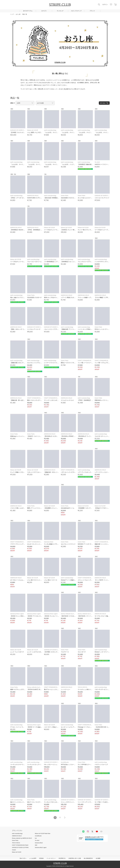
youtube (97, 831)
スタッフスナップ (76, 11)
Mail (101, 831)
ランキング (60, 11)
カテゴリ (44, 11)
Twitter (92, 831)
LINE (83, 831)
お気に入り (111, 5)
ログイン (105, 5)
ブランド (92, 11)
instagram (88, 831)
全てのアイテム (28, 11)
